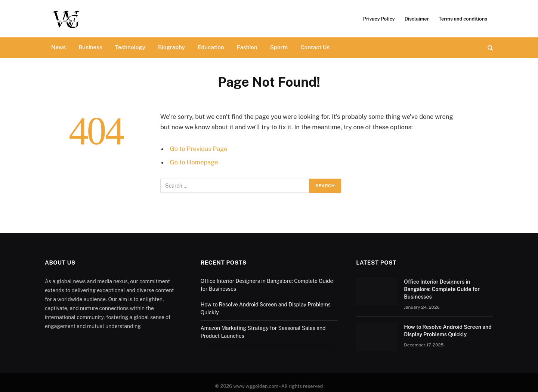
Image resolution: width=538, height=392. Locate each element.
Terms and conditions (463, 19)
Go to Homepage (194, 162)
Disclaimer (417, 19)
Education (211, 47)
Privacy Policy (379, 19)
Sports (279, 47)
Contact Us (315, 47)
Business (90, 47)
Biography (171, 47)
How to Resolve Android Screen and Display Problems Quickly (448, 331)
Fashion (247, 47)
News (58, 47)
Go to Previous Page (199, 149)
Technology (130, 47)
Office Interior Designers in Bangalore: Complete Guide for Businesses (442, 289)
